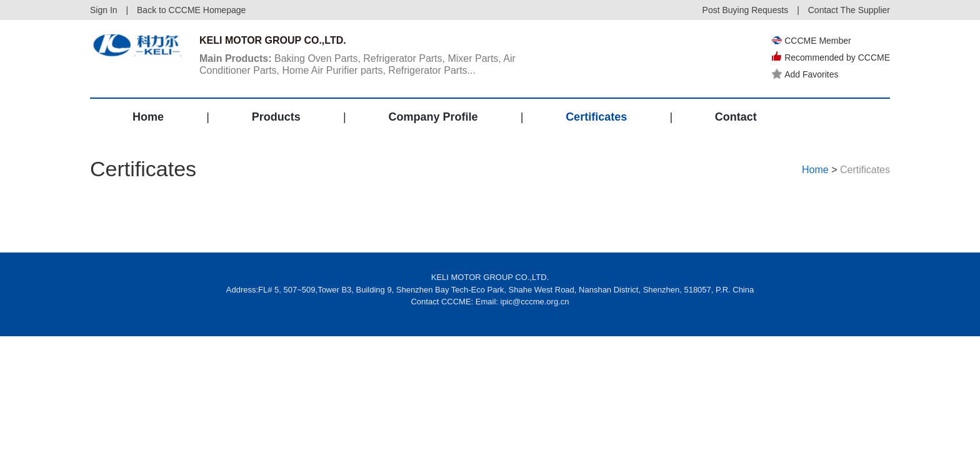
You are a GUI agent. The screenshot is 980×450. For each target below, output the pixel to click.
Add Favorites (805, 74)
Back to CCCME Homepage (191, 10)
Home (148, 117)
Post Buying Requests (746, 10)
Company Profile (433, 117)
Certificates (596, 117)
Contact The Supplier (849, 10)
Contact (736, 117)
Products (276, 117)
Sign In (104, 10)
